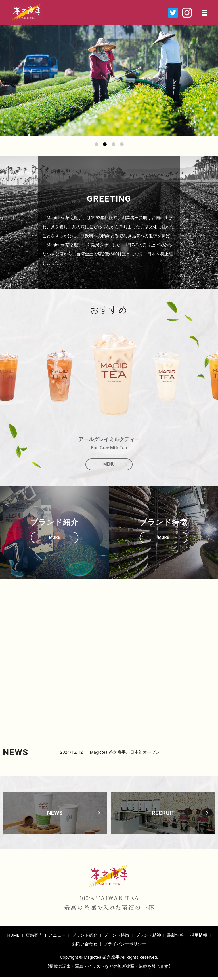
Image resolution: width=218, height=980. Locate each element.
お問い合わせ (85, 947)
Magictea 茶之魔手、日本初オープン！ (127, 755)
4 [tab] (122, 144)
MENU (109, 466)
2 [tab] (105, 144)
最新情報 (175, 938)
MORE (54, 540)
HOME (13, 938)
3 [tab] (113, 144)
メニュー (57, 938)
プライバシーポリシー (125, 947)
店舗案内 (34, 938)
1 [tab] (96, 144)
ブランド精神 (148, 938)
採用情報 (199, 938)
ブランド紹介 (85, 938)
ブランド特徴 (116, 938)
